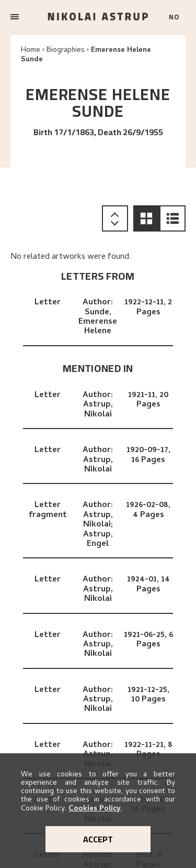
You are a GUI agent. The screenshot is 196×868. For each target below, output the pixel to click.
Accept (98, 839)
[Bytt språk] (177, 18)
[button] (146, 218)
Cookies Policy (95, 809)
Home (31, 51)
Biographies (66, 51)
